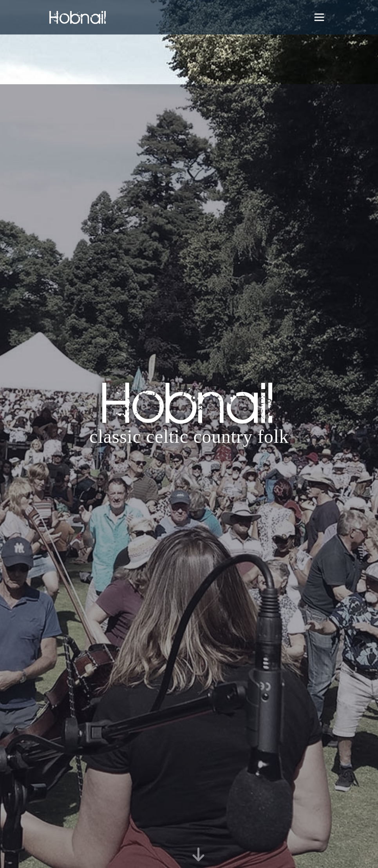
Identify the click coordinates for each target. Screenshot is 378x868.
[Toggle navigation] (319, 17)
